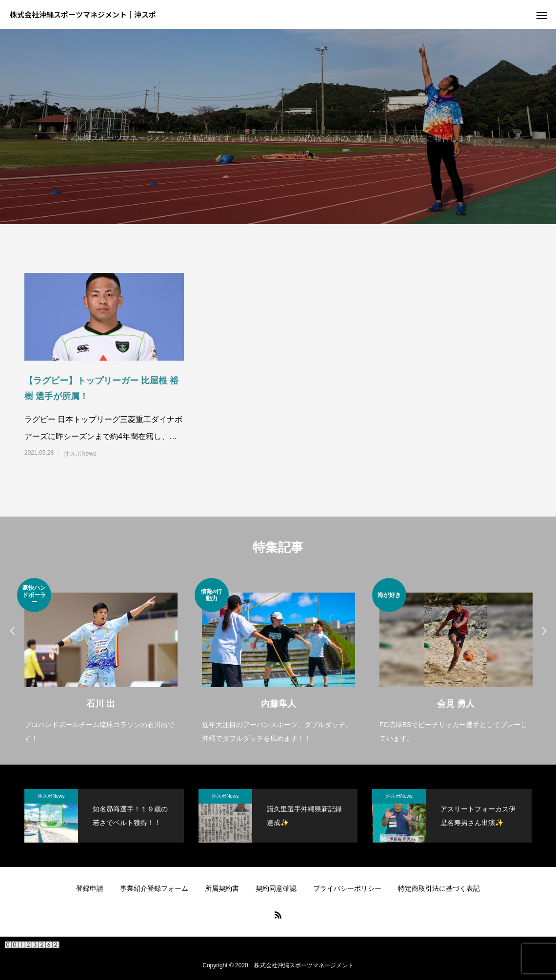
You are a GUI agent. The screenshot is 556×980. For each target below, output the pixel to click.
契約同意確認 (276, 888)
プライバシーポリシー (347, 888)
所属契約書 (222, 888)
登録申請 (90, 888)
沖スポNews (80, 454)
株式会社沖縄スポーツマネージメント (304, 965)
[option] (101, 662)
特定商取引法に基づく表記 (439, 888)
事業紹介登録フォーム (154, 888)
